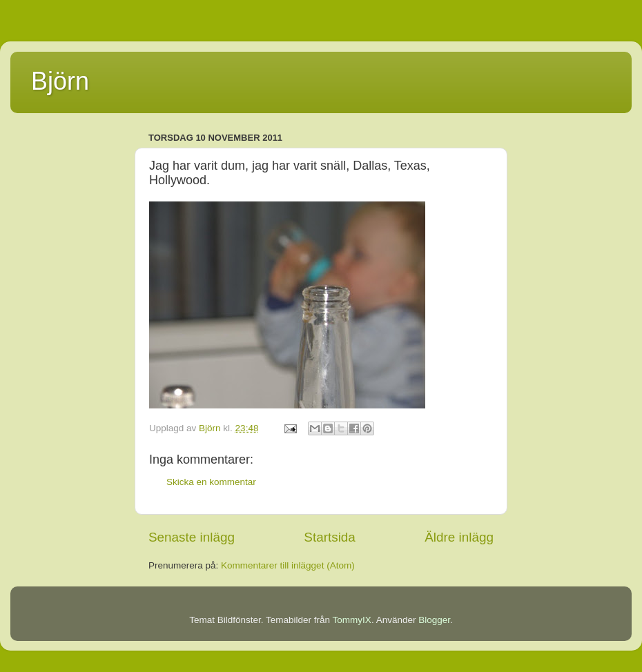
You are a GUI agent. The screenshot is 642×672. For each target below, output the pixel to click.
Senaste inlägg (192, 537)
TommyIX (352, 620)
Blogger (434, 620)
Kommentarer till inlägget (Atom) (288, 565)
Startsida (330, 537)
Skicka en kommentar (211, 482)
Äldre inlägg (459, 537)
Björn (60, 81)
